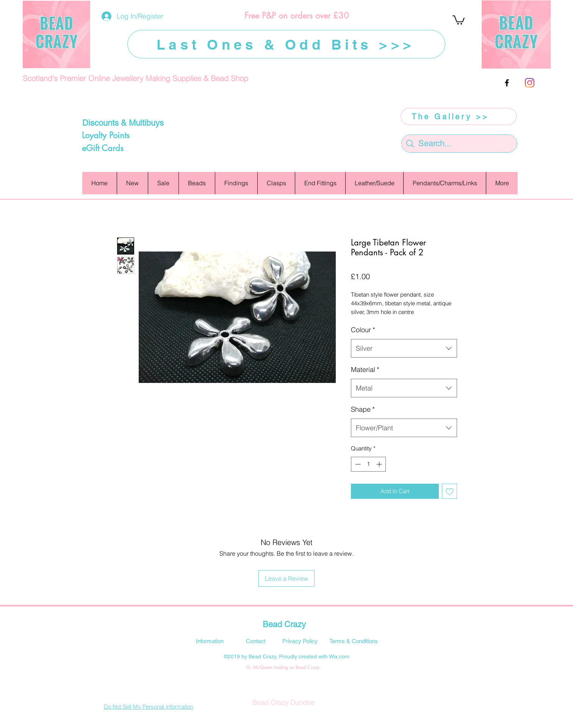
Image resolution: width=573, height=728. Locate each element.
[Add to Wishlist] (450, 491)
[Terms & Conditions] (354, 641)
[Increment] (380, 464)
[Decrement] (357, 464)
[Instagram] (530, 83)
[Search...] (460, 144)
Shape (363, 409)
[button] (459, 20)
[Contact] (255, 641)
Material (365, 369)
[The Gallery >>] (459, 116)
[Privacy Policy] (300, 641)
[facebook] (507, 83)
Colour (363, 330)
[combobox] (404, 348)
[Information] (210, 641)
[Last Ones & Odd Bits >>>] (286, 44)
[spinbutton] (369, 464)
